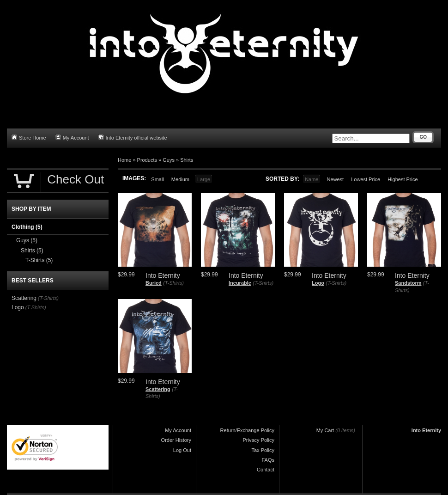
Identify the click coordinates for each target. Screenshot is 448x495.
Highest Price (403, 179)
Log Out (182, 450)
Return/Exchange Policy (247, 430)
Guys (169, 160)
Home (124, 160)
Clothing (27, 227)
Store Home (29, 137)
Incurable (240, 283)
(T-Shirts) (173, 283)
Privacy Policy (259, 440)
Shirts (187, 160)
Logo (318, 283)
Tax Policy (263, 450)
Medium (180, 179)
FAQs (268, 460)
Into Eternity (426, 430)
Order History (176, 440)
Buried (154, 283)
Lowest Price (366, 179)
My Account (72, 137)
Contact (266, 470)
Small (157, 179)
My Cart (325, 430)
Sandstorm (408, 283)
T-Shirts (39, 260)
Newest (335, 179)
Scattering (158, 389)
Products (147, 160)
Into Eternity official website (133, 137)
